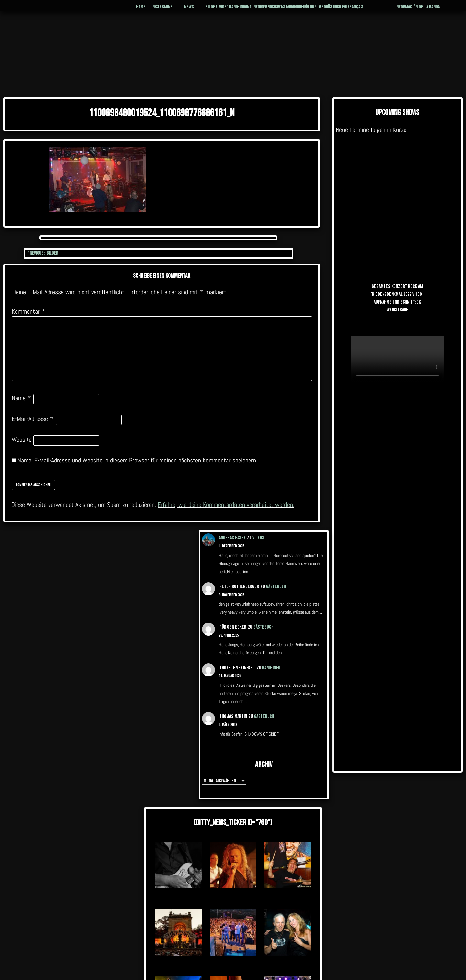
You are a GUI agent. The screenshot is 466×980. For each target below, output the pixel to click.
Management (319, 10)
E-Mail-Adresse (33, 419)
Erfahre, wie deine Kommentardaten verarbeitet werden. (226, 505)
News (155, 10)
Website (22, 440)
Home (89, 10)
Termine (122, 10)
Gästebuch (368, 10)
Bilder (186, 10)
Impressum (269, 10)
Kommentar (28, 311)
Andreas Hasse (232, 538)
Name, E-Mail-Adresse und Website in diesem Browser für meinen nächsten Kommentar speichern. (137, 460)
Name (21, 398)
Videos (258, 538)
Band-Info (223, 10)
